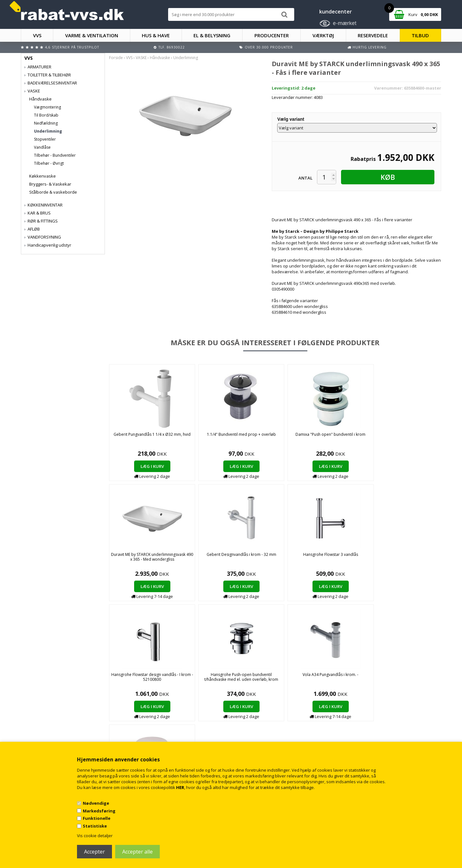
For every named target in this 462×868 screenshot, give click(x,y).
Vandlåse (42, 147)
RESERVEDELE (373, 35)
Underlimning (48, 131)
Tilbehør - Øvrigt (49, 163)
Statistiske (95, 826)
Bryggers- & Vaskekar (50, 184)
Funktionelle (97, 818)
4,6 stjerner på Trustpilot (72, 47)
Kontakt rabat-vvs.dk (152, 722)
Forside (116, 58)
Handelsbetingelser (152, 716)
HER (180, 787)
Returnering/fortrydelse (155, 729)
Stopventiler (45, 139)
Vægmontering (47, 107)
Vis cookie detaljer (95, 836)
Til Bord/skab (46, 115)
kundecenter (336, 12)
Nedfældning (46, 123)
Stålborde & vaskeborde (53, 192)
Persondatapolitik (150, 735)
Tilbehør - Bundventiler (55, 155)
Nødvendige (96, 803)
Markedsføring (99, 811)
